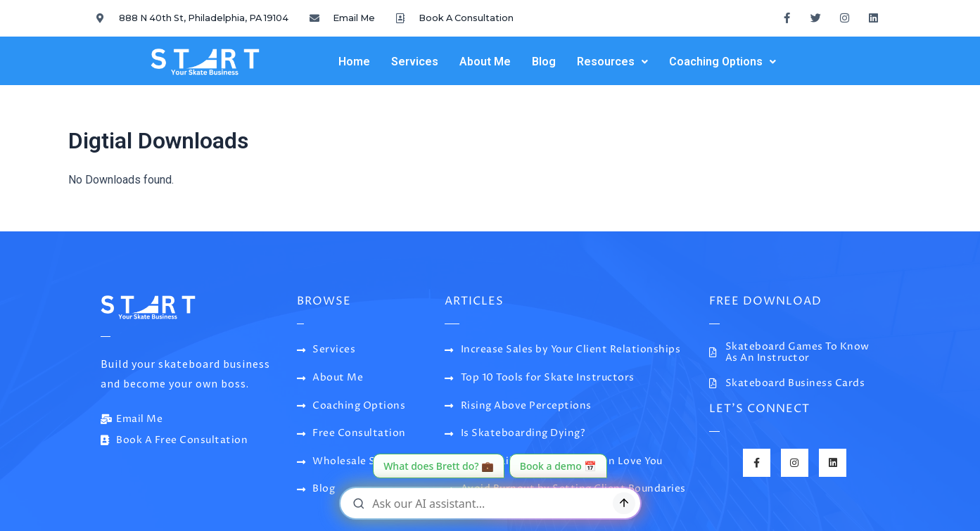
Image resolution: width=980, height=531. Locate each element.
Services (415, 62)
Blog (544, 62)
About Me (485, 62)
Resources (612, 62)
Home (354, 62)
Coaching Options (723, 62)
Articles (474, 301)
